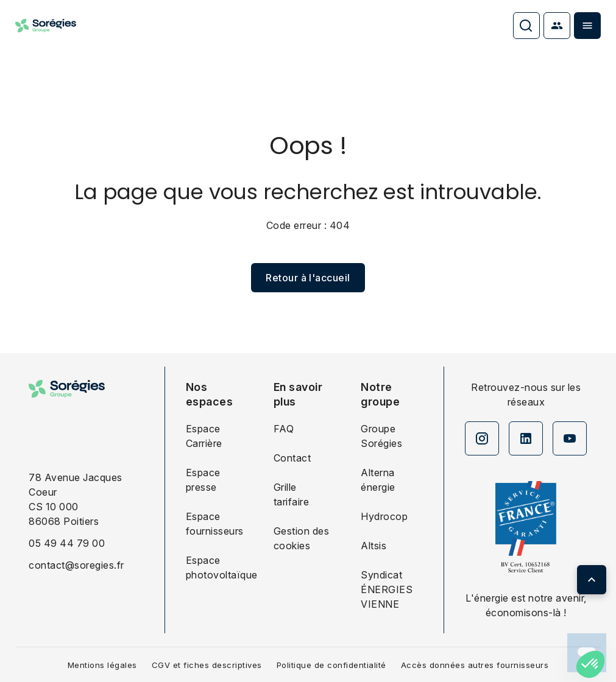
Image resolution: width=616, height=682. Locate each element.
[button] (590, 664)
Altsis (373, 546)
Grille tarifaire (292, 494)
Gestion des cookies (302, 538)
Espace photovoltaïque (216, 568)
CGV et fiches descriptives (207, 665)
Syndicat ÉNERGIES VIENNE (387, 589)
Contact (292, 458)
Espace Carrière (204, 436)
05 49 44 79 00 (67, 543)
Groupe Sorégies (381, 436)
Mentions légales (102, 665)
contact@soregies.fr (76, 565)
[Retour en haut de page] (592, 580)
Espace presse (203, 480)
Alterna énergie (378, 480)
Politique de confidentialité (331, 665)
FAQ (284, 429)
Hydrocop (384, 516)
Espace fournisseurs (215, 524)
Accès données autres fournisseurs (475, 665)
